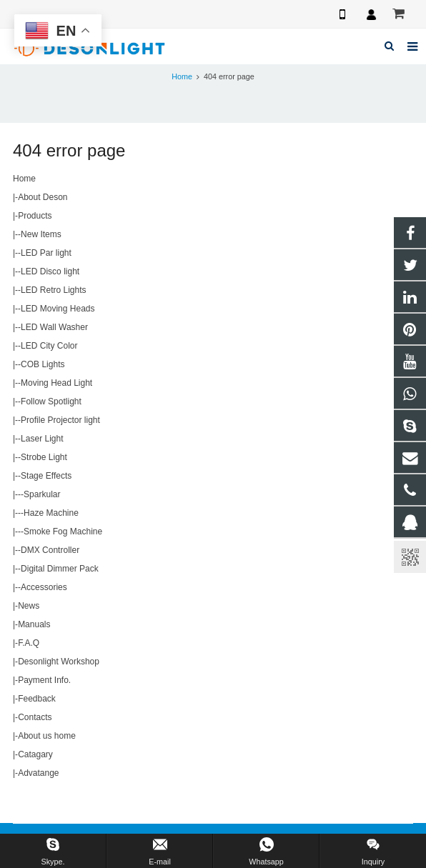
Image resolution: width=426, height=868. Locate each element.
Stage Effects (46, 476)
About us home (47, 736)
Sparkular (42, 494)
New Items (41, 234)
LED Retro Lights (53, 290)
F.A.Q (29, 643)
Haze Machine (51, 513)
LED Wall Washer (54, 327)
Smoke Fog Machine (63, 532)
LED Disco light (50, 271)
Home (182, 76)
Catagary (35, 754)
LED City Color (49, 346)
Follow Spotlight (51, 401)
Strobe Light (44, 457)
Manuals (34, 624)
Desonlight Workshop (59, 662)
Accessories (44, 587)
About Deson (43, 197)
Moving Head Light (56, 383)
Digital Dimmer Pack (60, 569)
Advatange (38, 773)
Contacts (35, 717)
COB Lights (43, 364)
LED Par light (46, 253)
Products (35, 216)
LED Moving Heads (58, 309)
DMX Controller (50, 550)
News (29, 606)
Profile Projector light (60, 420)
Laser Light (42, 439)
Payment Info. (44, 680)
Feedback (37, 699)
